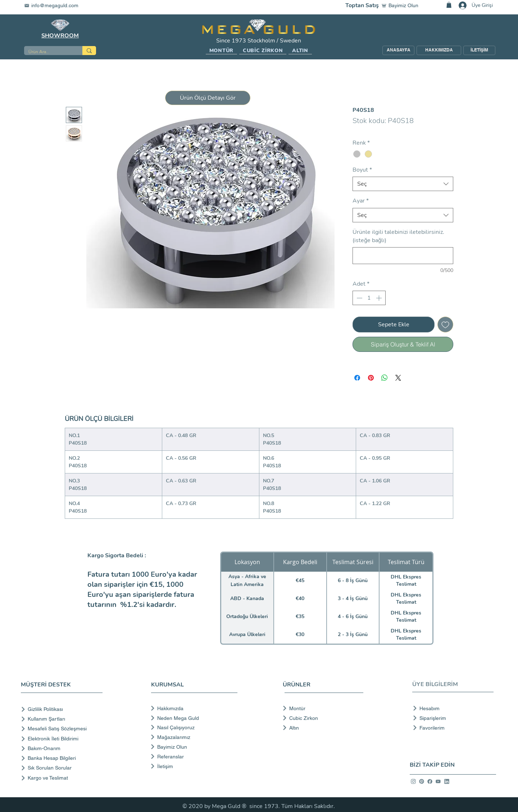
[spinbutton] (369, 298)
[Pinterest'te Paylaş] (371, 378)
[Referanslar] (193, 757)
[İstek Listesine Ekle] (445, 325)
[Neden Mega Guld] (193, 718)
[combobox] (403, 184)
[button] (221, 51)
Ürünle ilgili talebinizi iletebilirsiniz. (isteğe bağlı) (398, 236)
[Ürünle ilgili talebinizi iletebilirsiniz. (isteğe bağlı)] (403, 256)
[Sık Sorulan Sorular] (63, 768)
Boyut (362, 170)
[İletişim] (193, 766)
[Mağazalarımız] (193, 737)
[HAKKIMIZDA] (439, 50)
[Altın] (321, 728)
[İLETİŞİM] (479, 50)
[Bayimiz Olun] (401, 5)
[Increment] (380, 298)
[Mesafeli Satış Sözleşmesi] (63, 729)
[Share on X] (398, 378)
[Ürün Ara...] (48, 52)
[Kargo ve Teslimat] (63, 778)
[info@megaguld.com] (56, 5)
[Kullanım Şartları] (63, 719)
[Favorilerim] (451, 728)
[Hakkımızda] (193, 708)
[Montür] (321, 708)
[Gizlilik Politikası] (63, 709)
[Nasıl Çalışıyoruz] (193, 727)
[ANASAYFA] (398, 50)
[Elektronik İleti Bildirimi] (63, 739)
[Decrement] (359, 298)
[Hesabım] (451, 708)
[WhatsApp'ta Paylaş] (385, 378)
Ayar (361, 201)
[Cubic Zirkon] (321, 718)
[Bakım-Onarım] (63, 749)
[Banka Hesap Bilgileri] (63, 758)
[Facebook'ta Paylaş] (357, 378)
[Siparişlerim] (451, 718)
